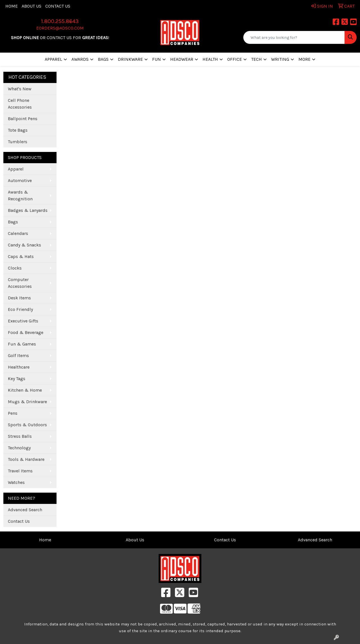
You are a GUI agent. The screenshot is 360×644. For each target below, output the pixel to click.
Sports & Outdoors (27, 425)
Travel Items (20, 471)
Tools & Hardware (26, 459)
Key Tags (17, 379)
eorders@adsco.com (60, 28)
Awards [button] (80, 59)
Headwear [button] (182, 59)
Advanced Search (25, 510)
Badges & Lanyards (28, 210)
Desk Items (19, 298)
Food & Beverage (26, 332)
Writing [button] (280, 59)
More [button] (304, 59)
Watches (16, 482)
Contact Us (58, 6)
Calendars (18, 233)
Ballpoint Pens (23, 119)
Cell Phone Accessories (20, 104)
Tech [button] (256, 59)
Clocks (15, 268)
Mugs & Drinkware (27, 402)
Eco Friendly (20, 309)
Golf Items (18, 355)
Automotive (20, 180)
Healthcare (19, 367)
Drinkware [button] (130, 59)
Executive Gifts (23, 321)
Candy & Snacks (24, 245)
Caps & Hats (21, 256)
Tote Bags (18, 130)
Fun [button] (157, 59)
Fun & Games (22, 344)
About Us (31, 6)
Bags (13, 222)
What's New (20, 89)
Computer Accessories (20, 283)
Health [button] (210, 59)
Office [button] (235, 59)
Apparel (16, 169)
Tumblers (18, 142)
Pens (13, 413)
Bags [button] (103, 59)
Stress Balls (20, 436)
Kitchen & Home (25, 390)
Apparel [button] (53, 59)
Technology (19, 448)
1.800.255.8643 (60, 21)
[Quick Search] (294, 37)
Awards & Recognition (20, 195)
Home (12, 6)
